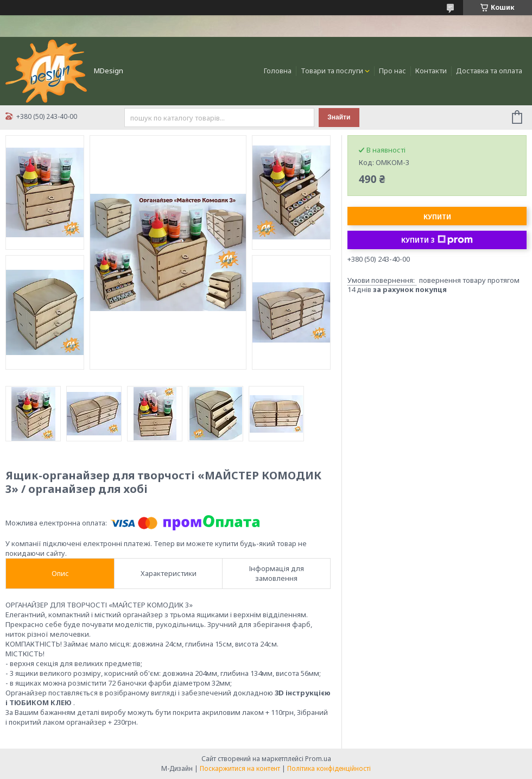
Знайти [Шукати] (339, 117)
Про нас (392, 71)
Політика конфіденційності (329, 768)
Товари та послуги (332, 71)
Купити (437, 217)
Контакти (431, 71)
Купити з (437, 240)
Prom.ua (318, 759)
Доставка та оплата (489, 71)
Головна (278, 71)
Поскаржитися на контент (240, 768)
